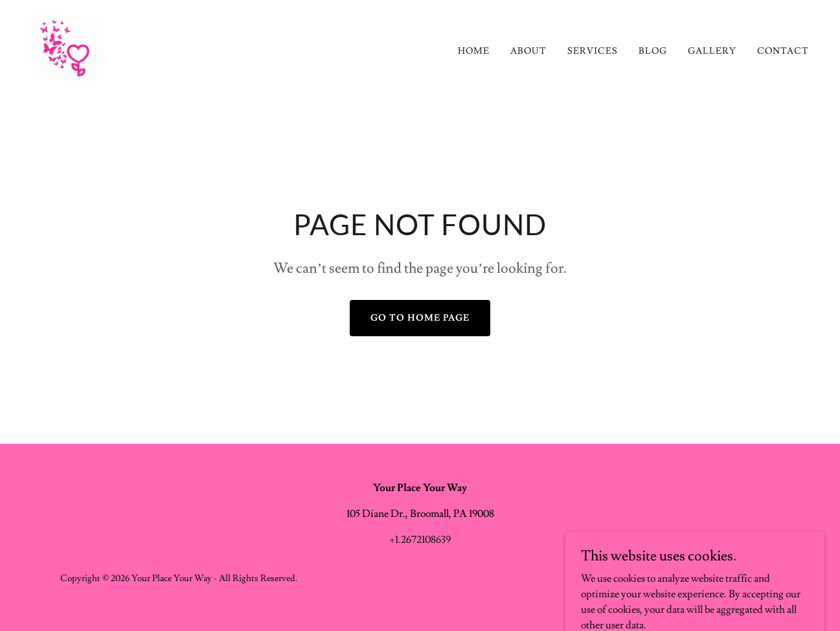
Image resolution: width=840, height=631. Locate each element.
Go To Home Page (420, 318)
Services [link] (593, 51)
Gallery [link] (712, 51)
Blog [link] (653, 51)
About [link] (528, 51)
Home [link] (474, 51)
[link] (69, 47)
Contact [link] (783, 51)
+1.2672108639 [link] (420, 540)
